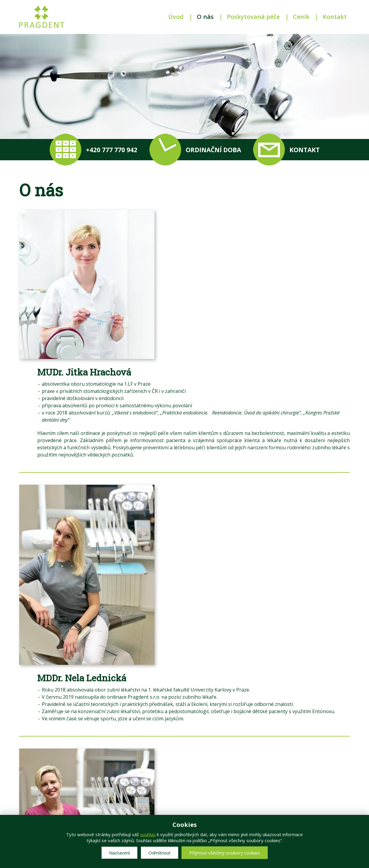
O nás (205, 17)
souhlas (148, 834)
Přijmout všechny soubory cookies (225, 853)
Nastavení (119, 853)
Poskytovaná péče (253, 17)
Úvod (176, 17)
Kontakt (335, 17)
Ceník (301, 17)
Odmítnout (160, 853)
